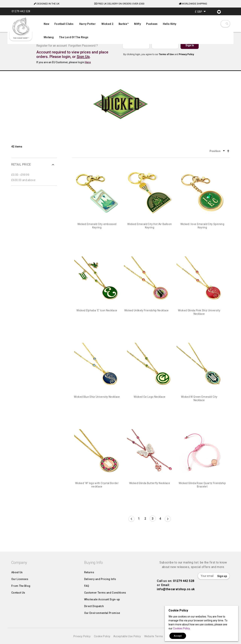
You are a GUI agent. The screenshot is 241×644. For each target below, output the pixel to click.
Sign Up (83, 57)
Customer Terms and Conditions (105, 600)
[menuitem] (120, 30)
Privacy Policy (186, 54)
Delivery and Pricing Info (100, 587)
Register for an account (52, 46)
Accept (178, 636)
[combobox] (227, 24)
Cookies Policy (181, 628)
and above (23, 180)
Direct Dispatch (94, 614)
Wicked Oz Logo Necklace (149, 397)
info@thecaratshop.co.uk (176, 597)
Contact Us (18, 600)
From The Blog (21, 593)
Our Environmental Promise (102, 620)
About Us (17, 580)
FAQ (87, 593)
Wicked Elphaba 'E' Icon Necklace (97, 310)
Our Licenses (20, 587)
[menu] (120, 30)
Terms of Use (166, 54)
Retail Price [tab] (21, 165)
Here (88, 62)
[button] (200, 12)
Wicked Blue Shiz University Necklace (97, 397)
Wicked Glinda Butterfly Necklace (150, 483)
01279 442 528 (184, 588)
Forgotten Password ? (83, 46)
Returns (89, 580)
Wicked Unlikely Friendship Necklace (146, 310)
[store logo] (21, 28)
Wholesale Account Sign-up (102, 607)
